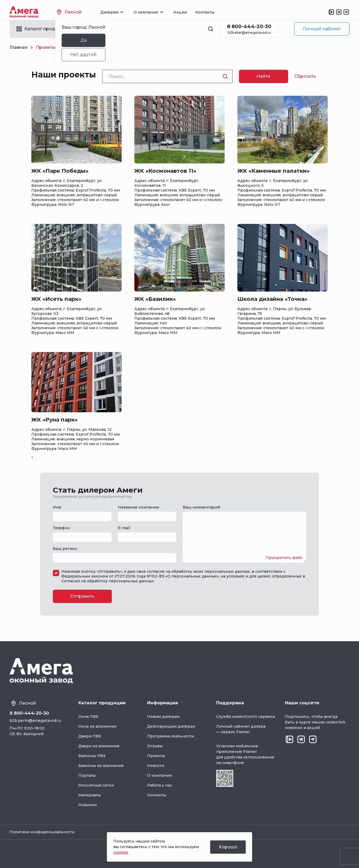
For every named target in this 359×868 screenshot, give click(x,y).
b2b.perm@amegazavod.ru (35, 721)
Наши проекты (64, 75)
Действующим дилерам (171, 726)
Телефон (61, 528)
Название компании (138, 507)
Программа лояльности (170, 736)
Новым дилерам (163, 717)
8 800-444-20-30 (249, 27)
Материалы (90, 795)
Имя (57, 507)
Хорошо (228, 847)
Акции (180, 12)
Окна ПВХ (88, 717)
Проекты (156, 756)
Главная (18, 47)
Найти (264, 76)
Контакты (205, 12)
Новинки (87, 805)
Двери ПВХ (90, 736)
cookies (121, 852)
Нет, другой (84, 55)
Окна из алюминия (97, 726)
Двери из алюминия (99, 746)
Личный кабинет (322, 29)
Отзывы (155, 746)
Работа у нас (160, 785)
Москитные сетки (96, 785)
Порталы (87, 775)
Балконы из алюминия (101, 766)
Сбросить (305, 76)
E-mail (124, 528)
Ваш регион (65, 549)
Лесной (69, 12)
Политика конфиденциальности (42, 832)
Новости (156, 766)
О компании (159, 775)
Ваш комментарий (201, 507)
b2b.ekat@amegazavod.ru (249, 32)
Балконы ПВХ (92, 756)
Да (84, 40)
